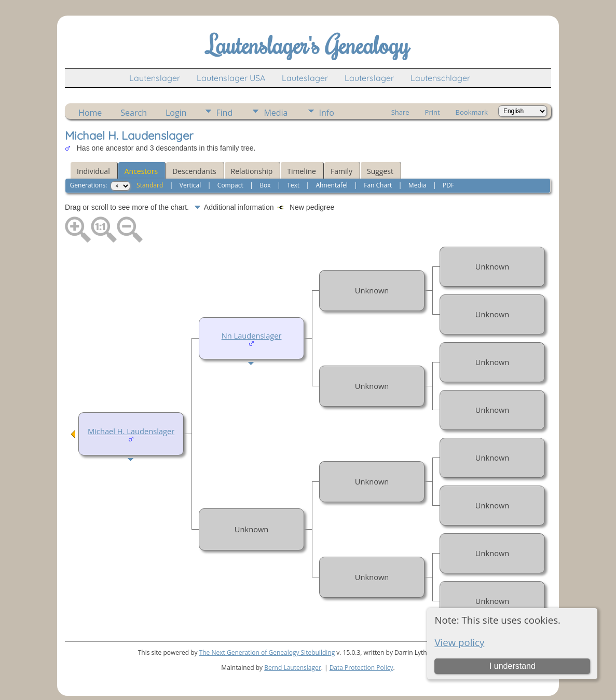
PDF (448, 185)
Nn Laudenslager (252, 335)
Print (433, 112)
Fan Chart (378, 185)
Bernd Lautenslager (292, 668)
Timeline (302, 171)
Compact (230, 185)
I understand (512, 666)
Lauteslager (305, 78)
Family (341, 171)
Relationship (252, 171)
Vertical (190, 185)
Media (276, 113)
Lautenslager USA (231, 78)
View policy (459, 642)
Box (265, 185)
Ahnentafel (332, 185)
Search (134, 113)
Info (327, 113)
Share (400, 112)
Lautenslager (155, 78)
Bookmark (472, 112)
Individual (93, 171)
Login (176, 113)
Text (293, 185)
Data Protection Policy (361, 668)
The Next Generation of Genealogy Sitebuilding (267, 652)
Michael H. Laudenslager (131, 431)
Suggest (380, 171)
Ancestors (141, 171)
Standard (150, 185)
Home (90, 113)
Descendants (194, 171)
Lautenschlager (440, 78)
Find (225, 113)
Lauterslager (369, 78)
